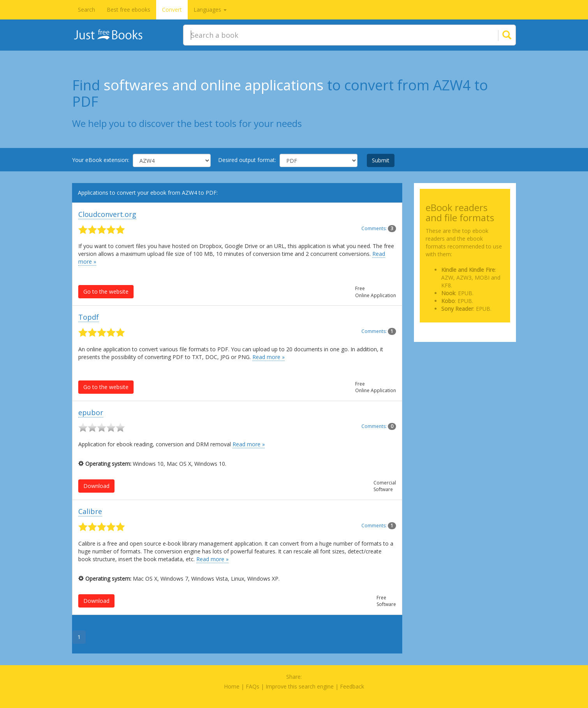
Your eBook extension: (101, 160)
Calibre (90, 511)
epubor (91, 412)
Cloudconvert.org (107, 214)
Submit (381, 160)
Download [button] (96, 486)
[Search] (497, 35)
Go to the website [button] (106, 291)
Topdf (89, 317)
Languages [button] (210, 10)
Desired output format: (247, 160)
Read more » (268, 357)
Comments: (379, 228)
